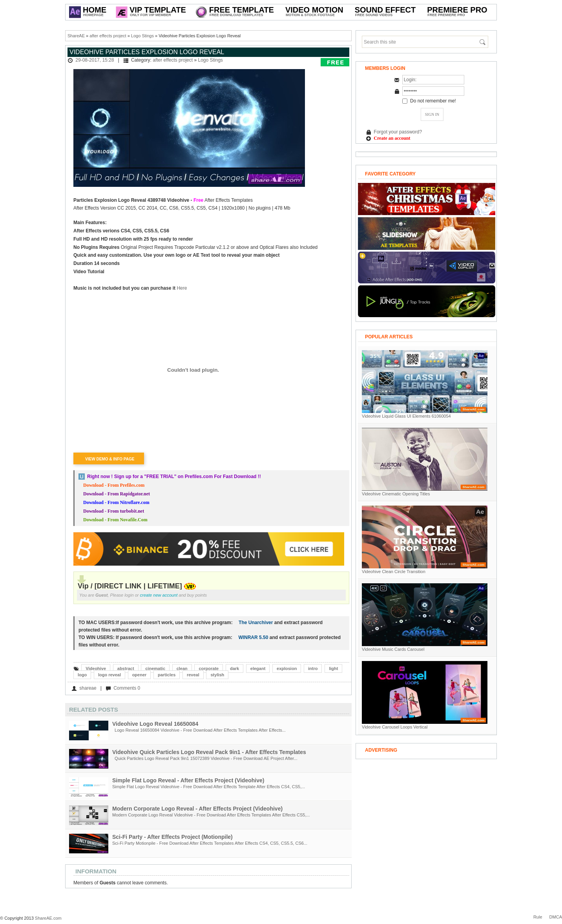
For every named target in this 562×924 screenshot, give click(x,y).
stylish (217, 675)
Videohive (96, 668)
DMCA (556, 917)
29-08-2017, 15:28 (95, 60)
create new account (159, 595)
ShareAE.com (48, 918)
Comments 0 (127, 688)
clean (182, 668)
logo (82, 675)
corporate (209, 668)
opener (140, 675)
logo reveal (109, 675)
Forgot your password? (398, 132)
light (333, 668)
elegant (258, 668)
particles (167, 675)
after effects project (108, 36)
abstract (126, 668)
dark (234, 668)
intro (313, 668)
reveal (193, 675)
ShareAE (76, 36)
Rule (538, 917)
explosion (287, 668)
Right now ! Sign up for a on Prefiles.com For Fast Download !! (174, 477)
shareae (88, 688)
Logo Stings (142, 36)
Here (181, 288)
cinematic (155, 668)
